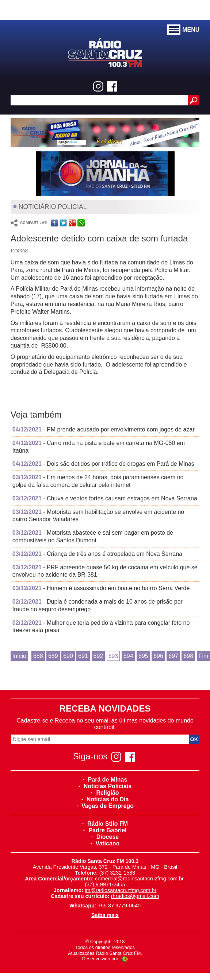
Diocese (105, 837)
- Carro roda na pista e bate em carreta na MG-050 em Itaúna (99, 447)
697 (173, 656)
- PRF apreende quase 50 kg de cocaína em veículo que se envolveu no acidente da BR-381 (105, 571)
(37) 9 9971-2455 (105, 884)
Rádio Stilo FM (105, 824)
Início (19, 656)
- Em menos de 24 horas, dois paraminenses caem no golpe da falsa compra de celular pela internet (98, 481)
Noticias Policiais (105, 786)
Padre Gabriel (105, 830)
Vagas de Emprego (105, 806)
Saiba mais (105, 915)
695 (143, 656)
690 (68, 656)
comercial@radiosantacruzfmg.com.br (139, 879)
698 (188, 656)
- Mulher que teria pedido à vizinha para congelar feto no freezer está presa (101, 627)
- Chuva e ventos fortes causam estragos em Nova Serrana (105, 498)
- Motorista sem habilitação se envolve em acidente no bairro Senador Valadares (98, 516)
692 (98, 656)
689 (53, 656)
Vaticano (105, 843)
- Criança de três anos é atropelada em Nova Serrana (97, 554)
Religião (105, 793)
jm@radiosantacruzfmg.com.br (121, 890)
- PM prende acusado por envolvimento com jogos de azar (104, 429)
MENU (183, 30)
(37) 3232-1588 (117, 873)
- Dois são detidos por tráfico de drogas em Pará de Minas (103, 464)
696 (158, 656)
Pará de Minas (105, 780)
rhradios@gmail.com (135, 896)
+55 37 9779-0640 (119, 906)
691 (83, 656)
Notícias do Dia (105, 799)
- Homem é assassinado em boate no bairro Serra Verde (101, 588)
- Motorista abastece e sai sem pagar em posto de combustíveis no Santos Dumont (93, 537)
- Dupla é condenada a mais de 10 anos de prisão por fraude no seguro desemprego (98, 605)
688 (38, 656)
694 (128, 656)
